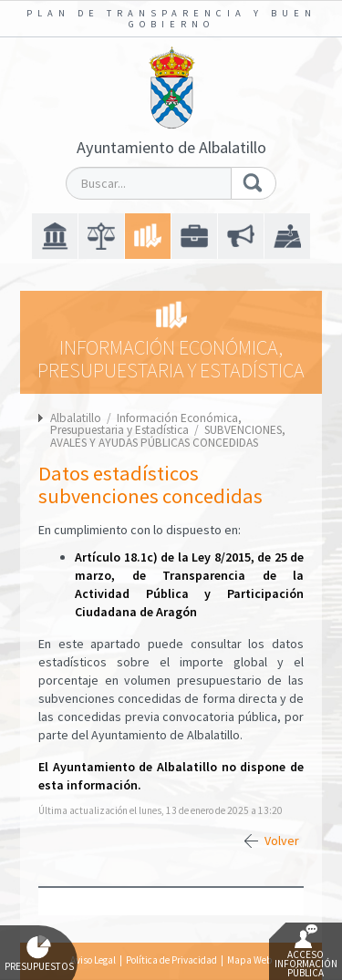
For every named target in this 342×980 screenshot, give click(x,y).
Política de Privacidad (171, 960)
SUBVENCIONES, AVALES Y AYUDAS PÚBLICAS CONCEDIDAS (168, 436)
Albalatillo (76, 418)
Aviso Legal (93, 960)
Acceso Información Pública (306, 952)
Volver (282, 841)
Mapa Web (249, 960)
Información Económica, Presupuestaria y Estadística (146, 424)
